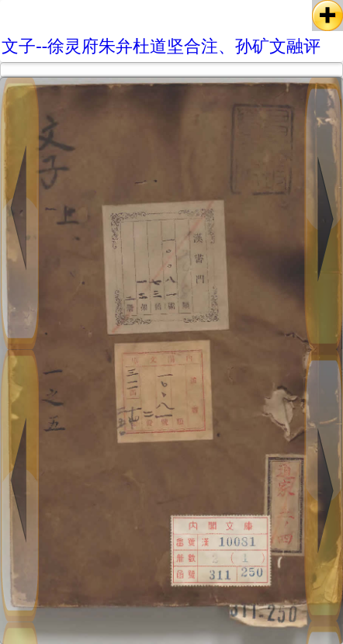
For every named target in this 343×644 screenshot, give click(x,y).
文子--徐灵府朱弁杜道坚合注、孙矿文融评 (161, 46)
